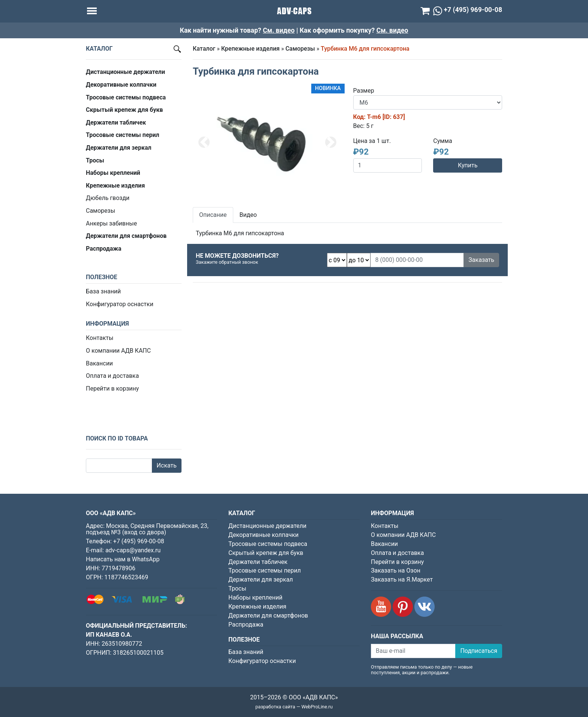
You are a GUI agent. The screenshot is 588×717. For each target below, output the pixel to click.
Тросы (237, 588)
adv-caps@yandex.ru (133, 550)
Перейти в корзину (112, 389)
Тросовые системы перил (265, 570)
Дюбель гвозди (108, 198)
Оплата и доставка (112, 376)
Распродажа (246, 625)
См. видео (279, 30)
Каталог (204, 49)
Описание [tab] (213, 215)
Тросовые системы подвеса (268, 544)
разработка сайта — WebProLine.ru (294, 707)
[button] (204, 142)
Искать (167, 465)
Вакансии (99, 363)
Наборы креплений (255, 597)
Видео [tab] (248, 215)
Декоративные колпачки (263, 535)
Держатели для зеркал (261, 579)
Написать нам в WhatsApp (123, 559)
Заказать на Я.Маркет (402, 579)
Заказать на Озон (396, 570)
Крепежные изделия (250, 49)
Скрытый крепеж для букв (266, 553)
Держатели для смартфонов (268, 616)
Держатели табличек (258, 562)
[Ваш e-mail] (413, 651)
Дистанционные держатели (267, 526)
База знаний (103, 291)
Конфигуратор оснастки (120, 304)
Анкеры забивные (111, 223)
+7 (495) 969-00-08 (139, 541)
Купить (468, 165)
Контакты (100, 338)
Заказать (481, 260)
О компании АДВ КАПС (118, 351)
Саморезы (100, 211)
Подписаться (479, 651)
